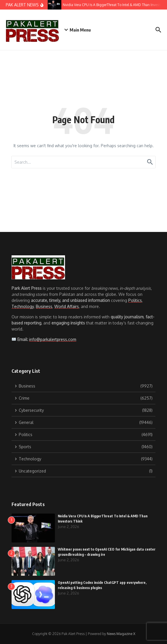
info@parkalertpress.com (53, 339)
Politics (135, 300)
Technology (23, 306)
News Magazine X (121, 634)
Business (44, 306)
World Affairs (67, 306)
